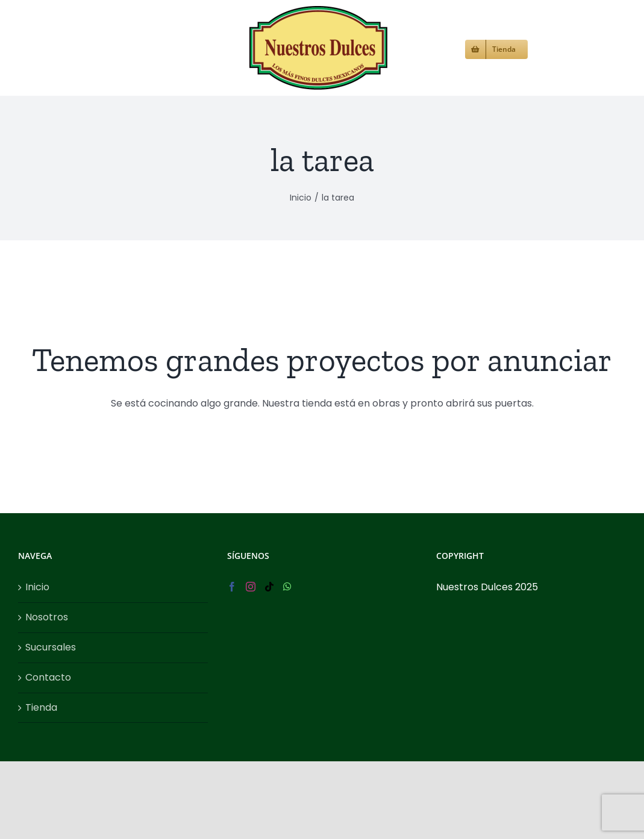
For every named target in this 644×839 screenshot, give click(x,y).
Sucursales (51, 689)
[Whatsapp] (287, 628)
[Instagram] (251, 628)
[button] (548, 48)
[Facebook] (232, 628)
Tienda (41, 749)
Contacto (48, 719)
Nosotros (47, 659)
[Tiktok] (269, 628)
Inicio (37, 628)
